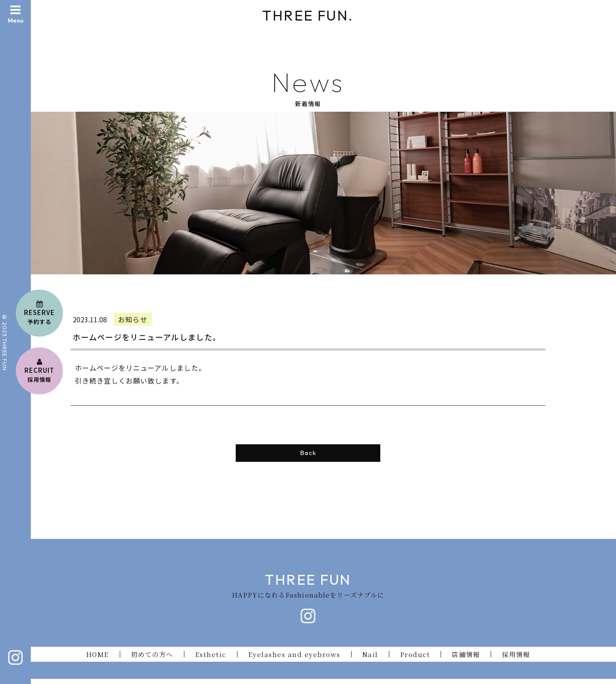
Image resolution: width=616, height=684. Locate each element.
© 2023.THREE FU (5, 340)
